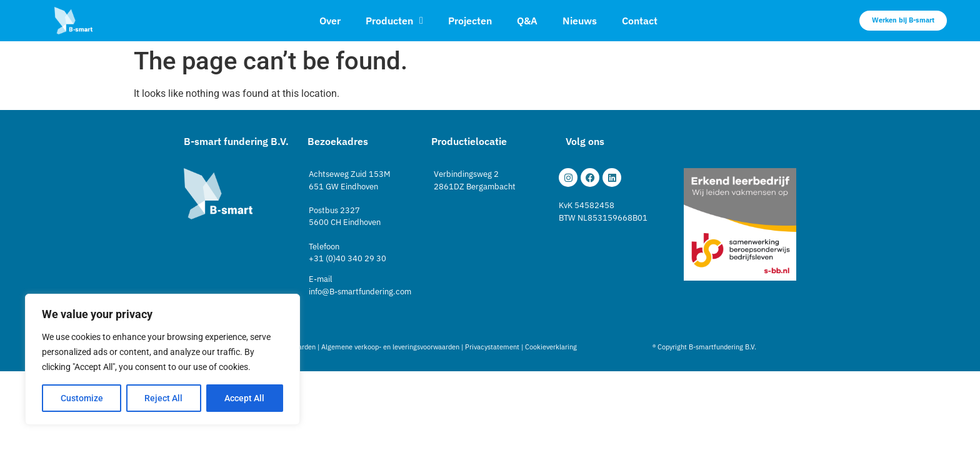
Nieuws (580, 21)
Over (330, 21)
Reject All (164, 398)
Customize (82, 398)
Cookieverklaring (551, 347)
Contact (640, 21)
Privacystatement (492, 347)
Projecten (470, 21)
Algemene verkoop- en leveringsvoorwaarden (390, 347)
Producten (394, 21)
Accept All (245, 398)
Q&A (527, 21)
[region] (162, 359)
